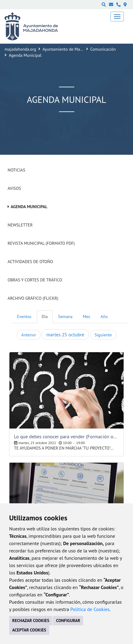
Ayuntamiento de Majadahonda (71, 49)
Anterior (29, 335)
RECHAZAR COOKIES (31, 620)
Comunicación (103, 49)
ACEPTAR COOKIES (29, 630)
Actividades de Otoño (30, 262)
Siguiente (103, 335)
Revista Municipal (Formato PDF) (41, 243)
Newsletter (20, 225)
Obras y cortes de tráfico (35, 280)
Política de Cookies (90, 609)
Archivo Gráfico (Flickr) (33, 298)
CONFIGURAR (68, 620)
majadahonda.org (20, 49)
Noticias (16, 170)
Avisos (14, 188)
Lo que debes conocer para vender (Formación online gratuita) (66, 436)
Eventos (24, 317)
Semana (65, 317)
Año (104, 317)
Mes (86, 317)
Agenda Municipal (29, 207)
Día (45, 317)
